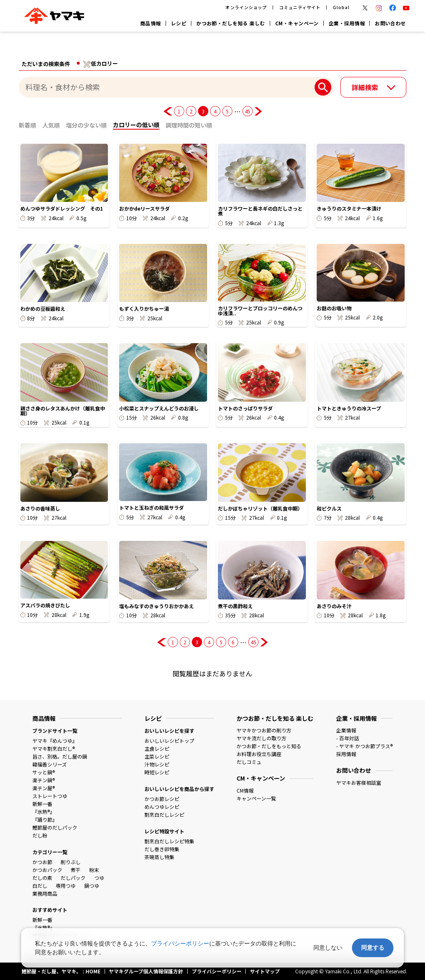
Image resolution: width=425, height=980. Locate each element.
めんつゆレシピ (162, 807)
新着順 (27, 125)
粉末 (94, 870)
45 (248, 111)
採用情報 (346, 754)
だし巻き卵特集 (162, 849)
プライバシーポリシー (180, 943)
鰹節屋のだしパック (55, 827)
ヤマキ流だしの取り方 (261, 738)
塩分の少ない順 (86, 125)
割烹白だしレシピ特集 (169, 841)
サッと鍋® (44, 772)
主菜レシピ (157, 756)
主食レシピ (157, 748)
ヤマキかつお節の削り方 (264, 730)
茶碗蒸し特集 (159, 857)
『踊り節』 (45, 819)
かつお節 (42, 862)
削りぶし (71, 862)
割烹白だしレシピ (164, 814)
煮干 (76, 870)
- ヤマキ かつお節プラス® (364, 746)
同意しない (328, 948)
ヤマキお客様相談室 (359, 782)
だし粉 (40, 835)
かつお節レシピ (162, 799)
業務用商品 (45, 893)
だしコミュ (249, 762)
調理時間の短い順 (189, 125)
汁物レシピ (157, 764)
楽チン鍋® (44, 780)
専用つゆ (66, 885)
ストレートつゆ (50, 796)
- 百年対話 (348, 738)
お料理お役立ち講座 (259, 754)
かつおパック (47, 870)
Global (341, 7)
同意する (373, 948)
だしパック (73, 878)
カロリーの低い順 (136, 125)
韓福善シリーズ (50, 764)
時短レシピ (157, 772)
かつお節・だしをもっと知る (269, 746)
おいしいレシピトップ (169, 741)
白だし (40, 885)
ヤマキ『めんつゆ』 (55, 741)
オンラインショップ (246, 7)
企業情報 (346, 730)
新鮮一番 (42, 804)
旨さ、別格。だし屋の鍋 (60, 756)
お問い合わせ (390, 23)
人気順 (51, 125)
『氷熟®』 (44, 812)
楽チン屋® (44, 788)
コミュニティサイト (300, 7)
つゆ (99, 878)
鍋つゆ (92, 885)
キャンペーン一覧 (256, 798)
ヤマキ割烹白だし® (54, 748)
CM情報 (245, 790)
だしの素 (42, 878)
